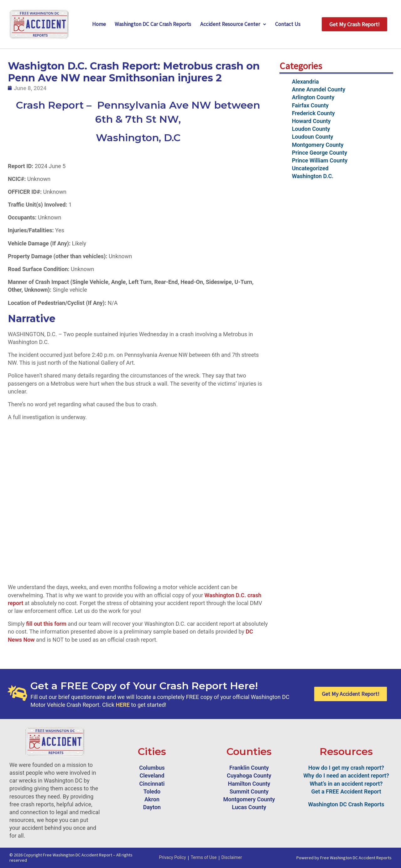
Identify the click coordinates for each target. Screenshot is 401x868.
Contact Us (290, 24)
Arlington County (313, 97)
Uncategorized (310, 168)
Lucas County (249, 807)
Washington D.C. (313, 176)
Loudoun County (313, 137)
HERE (123, 705)
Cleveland (152, 776)
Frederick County (313, 113)
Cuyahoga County (249, 776)
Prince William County (320, 160)
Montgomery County (318, 145)
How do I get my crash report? (346, 768)
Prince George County (320, 153)
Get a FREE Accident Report (346, 791)
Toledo (152, 791)
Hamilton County (249, 784)
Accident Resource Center (235, 24)
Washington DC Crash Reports (346, 804)
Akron (152, 799)
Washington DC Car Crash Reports (152, 24)
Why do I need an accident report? (346, 776)
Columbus (152, 768)
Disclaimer (232, 857)
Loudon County (311, 129)
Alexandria (305, 82)
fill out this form (46, 624)
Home (96, 24)
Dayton (152, 807)
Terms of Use (204, 857)
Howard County (311, 121)
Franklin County (249, 768)
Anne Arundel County (319, 89)
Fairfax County (310, 105)
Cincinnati (152, 784)
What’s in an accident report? (346, 784)
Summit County (249, 791)
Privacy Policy (172, 857)
